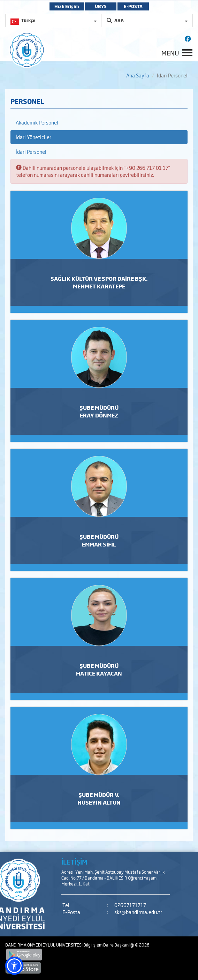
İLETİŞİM (74, 862)
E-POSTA (133, 6)
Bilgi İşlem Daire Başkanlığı (109, 945)
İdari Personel (31, 152)
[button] (14, 966)
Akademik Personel (37, 122)
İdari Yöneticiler (33, 137)
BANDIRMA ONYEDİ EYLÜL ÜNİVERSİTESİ (44, 945)
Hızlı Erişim (67, 6)
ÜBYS (101, 6)
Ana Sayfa (138, 75)
